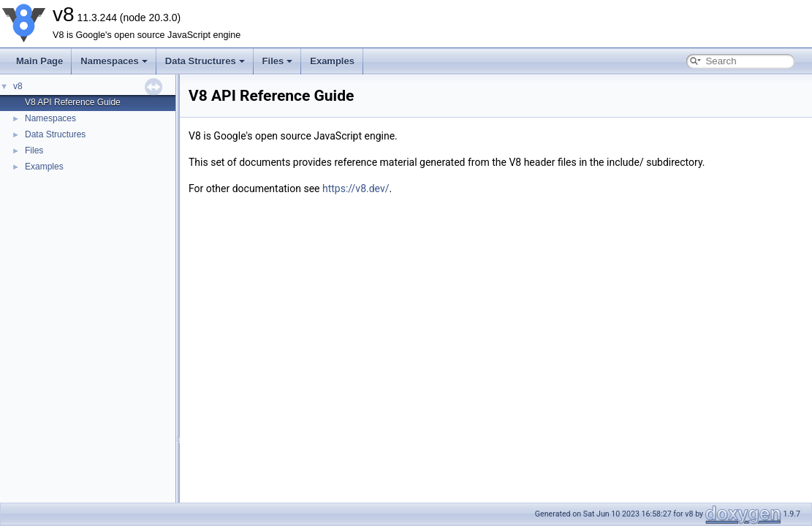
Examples (332, 61)
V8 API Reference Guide (73, 102)
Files (278, 61)
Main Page (39, 61)
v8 (18, 86)
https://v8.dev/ (356, 188)
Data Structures (205, 61)
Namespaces (114, 61)
